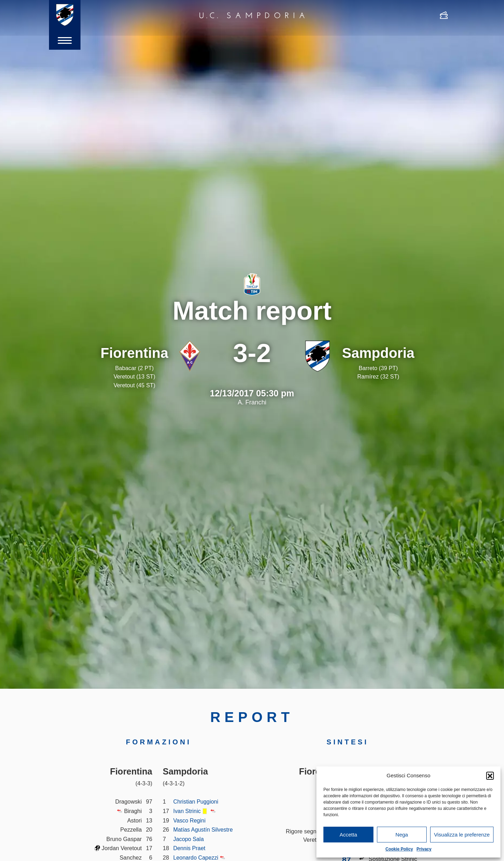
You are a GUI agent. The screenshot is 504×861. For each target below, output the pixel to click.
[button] (490, 776)
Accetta (348, 835)
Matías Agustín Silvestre (204, 829)
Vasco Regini (190, 820)
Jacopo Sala (189, 839)
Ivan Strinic (187, 811)
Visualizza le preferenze (462, 835)
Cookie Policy (399, 849)
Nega (402, 835)
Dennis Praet (190, 848)
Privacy (424, 849)
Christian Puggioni (196, 801)
